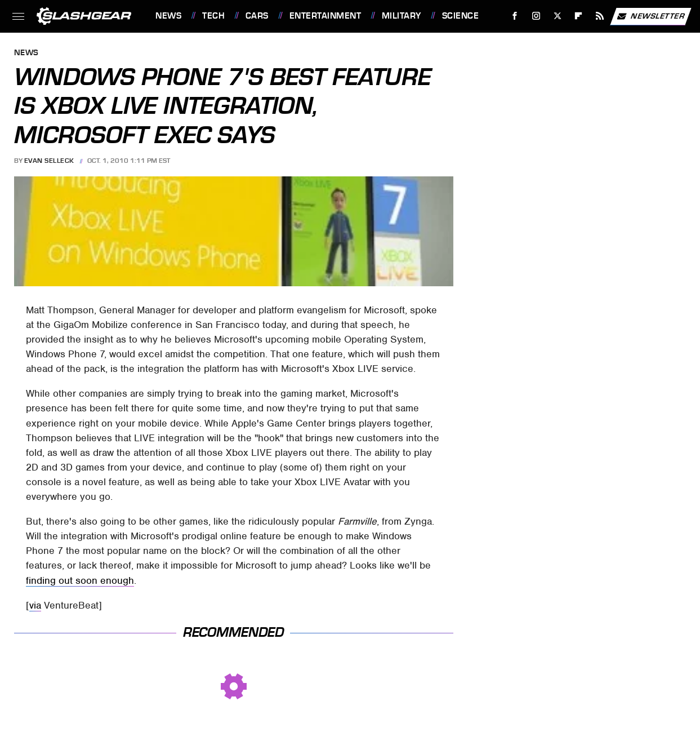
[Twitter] (557, 16)
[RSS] (600, 16)
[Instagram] (536, 16)
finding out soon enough (80, 580)
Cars (257, 16)
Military (402, 16)
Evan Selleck (49, 161)
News (168, 16)
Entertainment (326, 16)
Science (461, 16)
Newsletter (650, 16)
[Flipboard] (579, 16)
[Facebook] (515, 16)
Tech (213, 16)
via (35, 605)
